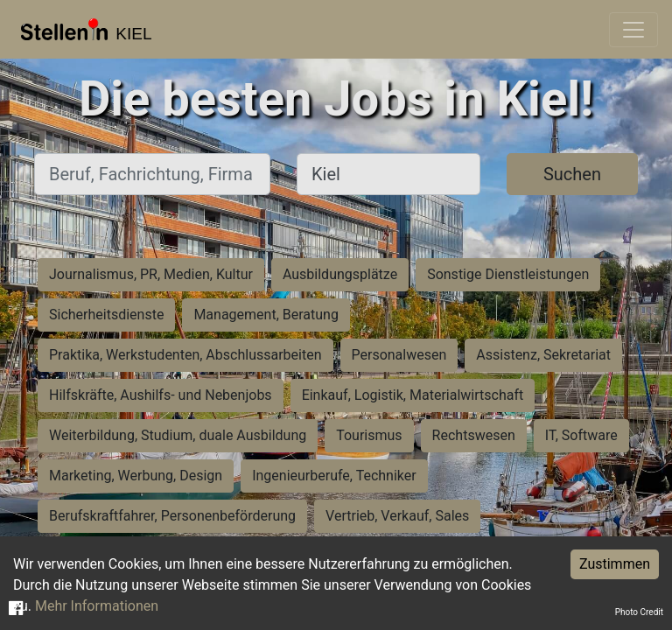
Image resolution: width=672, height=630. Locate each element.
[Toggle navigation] (633, 30)
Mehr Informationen (97, 606)
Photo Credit (639, 612)
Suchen (572, 174)
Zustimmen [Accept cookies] (615, 564)
